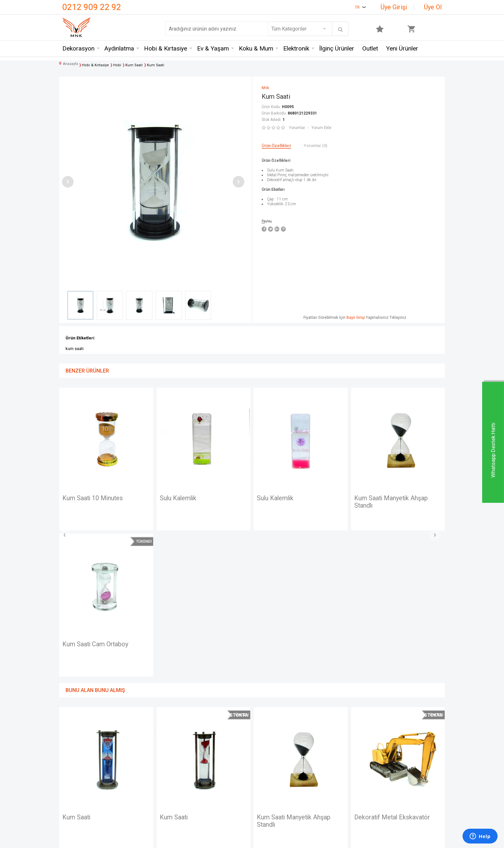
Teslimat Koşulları (211, 740)
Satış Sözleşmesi (211, 764)
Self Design (140, 787)
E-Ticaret (233, 840)
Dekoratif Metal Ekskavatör (296, 672)
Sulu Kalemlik (81, 498)
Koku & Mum (256, 48)
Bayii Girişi (356, 318)
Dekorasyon (78, 48)
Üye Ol (433, 7)
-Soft (219, 840)
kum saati (75, 349)
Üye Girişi (394, 7)
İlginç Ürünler (337, 48)
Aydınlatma (119, 48)
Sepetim (265, 787)
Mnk (131, 740)
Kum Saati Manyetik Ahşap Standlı (294, 502)
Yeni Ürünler (402, 48)
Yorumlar (297, 128)
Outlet (370, 48)
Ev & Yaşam (213, 48)
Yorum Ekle (321, 128)
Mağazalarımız (79, 752)
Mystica (136, 775)
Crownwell (138, 764)
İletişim (71, 740)
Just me (136, 799)
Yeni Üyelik (267, 752)
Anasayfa (266, 740)
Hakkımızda (76, 764)
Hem (132, 752)
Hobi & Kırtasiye (166, 48)
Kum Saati (369, 498)
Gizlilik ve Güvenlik (212, 787)
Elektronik (296, 48)
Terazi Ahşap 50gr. (380, 672)
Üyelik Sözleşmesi (212, 752)
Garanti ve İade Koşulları (218, 775)
